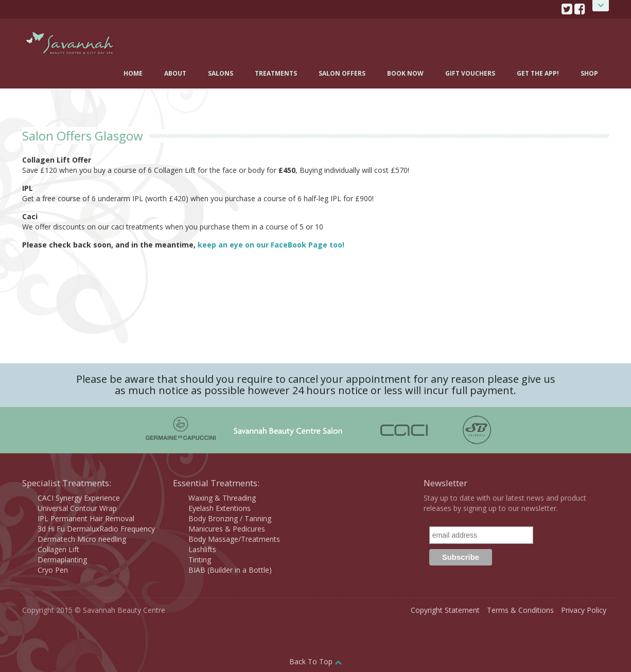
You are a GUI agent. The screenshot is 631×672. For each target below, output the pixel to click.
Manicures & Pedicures (227, 529)
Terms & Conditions (520, 610)
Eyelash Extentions (220, 508)
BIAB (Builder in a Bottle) (230, 570)
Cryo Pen (53, 570)
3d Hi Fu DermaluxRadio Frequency (96, 529)
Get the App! (538, 73)
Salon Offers (342, 73)
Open (601, 6)
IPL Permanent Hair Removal (86, 518)
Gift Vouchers (470, 73)
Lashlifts (202, 549)
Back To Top (315, 661)
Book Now (405, 73)
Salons (221, 73)
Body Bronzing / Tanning (230, 518)
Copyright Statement (445, 610)
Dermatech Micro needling (82, 539)
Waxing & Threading (222, 498)
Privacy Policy (584, 610)
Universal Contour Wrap (77, 508)
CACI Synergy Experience (79, 498)
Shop (589, 73)
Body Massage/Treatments (234, 539)
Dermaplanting (62, 560)
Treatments (276, 73)
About (175, 73)
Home (133, 73)
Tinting (200, 560)
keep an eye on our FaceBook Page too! (271, 245)
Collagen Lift (58, 549)
